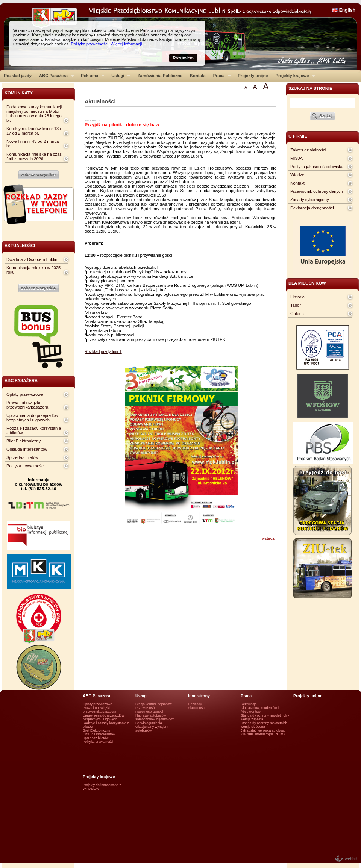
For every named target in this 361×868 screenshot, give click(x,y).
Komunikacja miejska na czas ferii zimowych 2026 (34, 156)
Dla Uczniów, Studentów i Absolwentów (260, 710)
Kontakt (198, 76)
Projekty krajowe (294, 76)
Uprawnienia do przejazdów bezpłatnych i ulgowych (32, 418)
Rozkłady (195, 704)
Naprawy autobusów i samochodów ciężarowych (155, 717)
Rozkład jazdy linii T (103, 351)
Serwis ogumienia (149, 723)
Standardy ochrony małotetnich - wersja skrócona (265, 725)
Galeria (297, 314)
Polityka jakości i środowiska (317, 167)
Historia (297, 297)
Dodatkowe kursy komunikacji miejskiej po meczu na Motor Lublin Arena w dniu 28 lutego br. (34, 114)
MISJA (297, 158)
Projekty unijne (253, 76)
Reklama (91, 76)
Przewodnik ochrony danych (317, 191)
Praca (220, 76)
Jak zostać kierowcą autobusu (263, 730)
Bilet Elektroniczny (24, 441)
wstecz (268, 538)
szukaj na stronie (310, 88)
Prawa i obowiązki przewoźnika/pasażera (27, 405)
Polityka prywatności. (90, 44)
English (347, 10)
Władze (297, 175)
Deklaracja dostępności (312, 208)
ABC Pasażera (55, 76)
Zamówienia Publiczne (160, 76)
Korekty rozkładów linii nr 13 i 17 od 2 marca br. (34, 131)
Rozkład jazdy (18, 76)
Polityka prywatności (25, 466)
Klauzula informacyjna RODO (263, 734)
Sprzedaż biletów (22, 457)
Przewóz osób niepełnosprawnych (150, 710)
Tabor (296, 305)
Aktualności (197, 708)
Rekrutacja (249, 704)
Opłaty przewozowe (25, 394)
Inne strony (199, 696)
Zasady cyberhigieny (310, 200)
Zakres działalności (308, 150)
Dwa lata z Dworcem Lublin (32, 259)
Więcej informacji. (127, 44)
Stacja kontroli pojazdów (154, 704)
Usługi (119, 76)
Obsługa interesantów (27, 449)
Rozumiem (183, 58)
